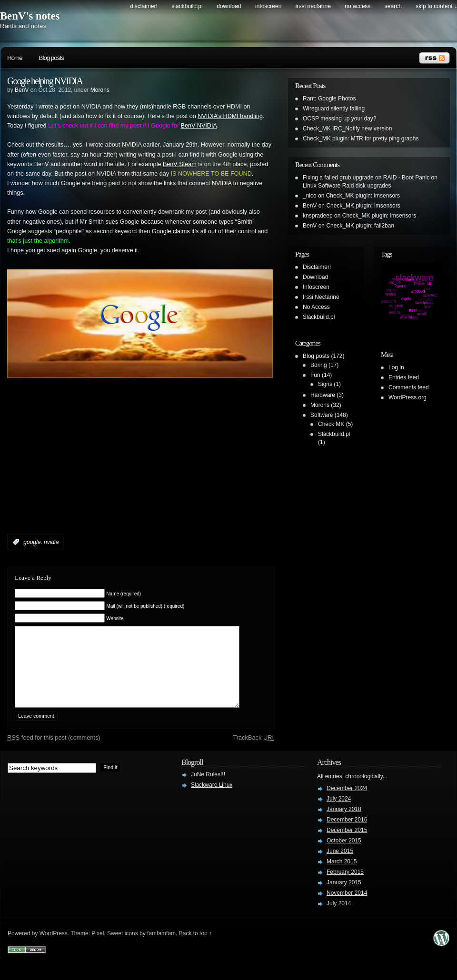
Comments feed (409, 387)
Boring (319, 365)
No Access (358, 6)
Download (229, 6)
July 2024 (339, 813)
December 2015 (347, 844)
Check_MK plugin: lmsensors (363, 196)
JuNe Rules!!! (208, 789)
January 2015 (344, 897)
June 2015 (340, 865)
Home (15, 58)
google (32, 542)
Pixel (98, 948)
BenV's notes (30, 16)
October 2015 (344, 855)
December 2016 (347, 834)
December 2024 (347, 802)
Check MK (331, 424)
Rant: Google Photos (329, 99)
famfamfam (161, 948)
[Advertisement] (119, 474)
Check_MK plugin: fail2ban (360, 226)
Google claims (171, 231)
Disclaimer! (144, 6)
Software (322, 415)
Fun (315, 375)
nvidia (51, 542)
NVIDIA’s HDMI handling (230, 116)
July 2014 (339, 918)
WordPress (54, 948)
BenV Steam (180, 164)
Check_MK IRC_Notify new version (347, 129)
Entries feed (404, 377)
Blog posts (51, 58)
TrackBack (253, 752)
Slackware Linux (212, 799)
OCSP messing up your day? (340, 119)
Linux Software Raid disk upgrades (347, 186)
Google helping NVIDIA (45, 81)
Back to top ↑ (195, 948)
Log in (396, 367)
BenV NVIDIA (199, 126)
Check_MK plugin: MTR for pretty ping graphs (361, 139)
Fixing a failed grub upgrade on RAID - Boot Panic (366, 178)
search (393, 6)
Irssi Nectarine (313, 6)
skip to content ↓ (436, 6)
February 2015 (345, 886)
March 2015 (342, 876)
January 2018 (344, 823)
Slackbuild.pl (187, 6)
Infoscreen (268, 6)
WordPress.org (407, 397)
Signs (325, 384)
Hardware (323, 395)
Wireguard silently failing (334, 109)
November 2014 (347, 907)
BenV (22, 90)
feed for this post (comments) (54, 752)
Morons (100, 90)
